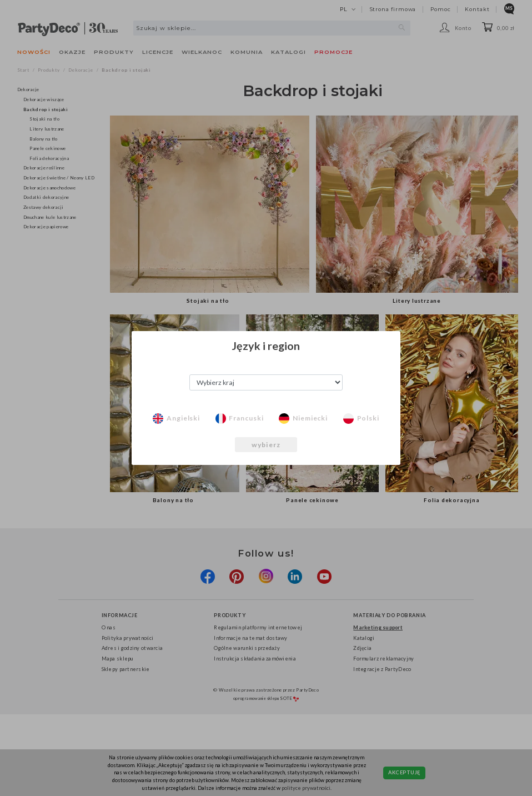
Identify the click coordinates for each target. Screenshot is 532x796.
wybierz (266, 445)
